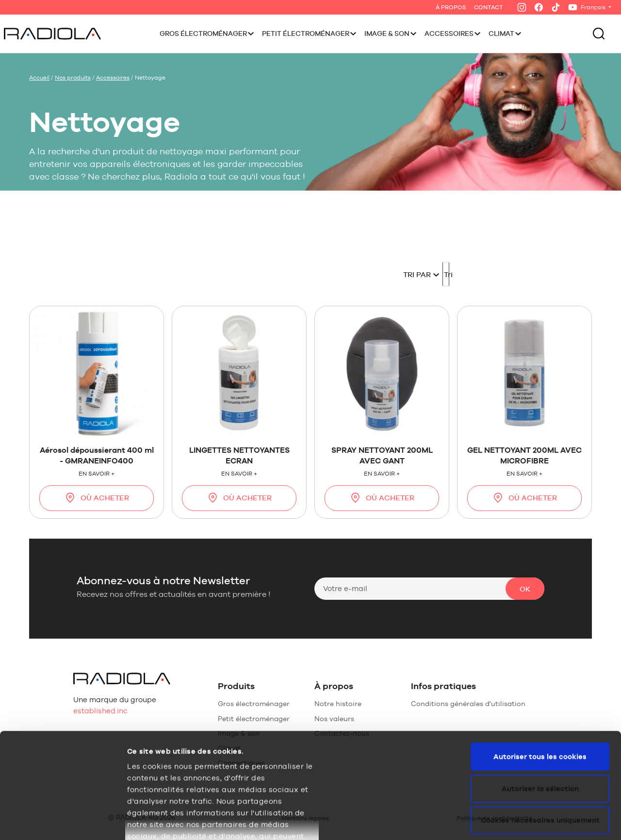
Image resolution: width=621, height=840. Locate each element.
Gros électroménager (203, 33)
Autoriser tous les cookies (540, 658)
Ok (525, 589)
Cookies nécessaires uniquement (540, 721)
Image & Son (387, 33)
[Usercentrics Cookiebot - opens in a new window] (63, 821)
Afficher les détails (162, 821)
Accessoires (449, 33)
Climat (501, 33)
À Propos (451, 7)
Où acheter (97, 498)
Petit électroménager (306, 33)
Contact (489, 7)
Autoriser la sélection (540, 690)
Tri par (334, 274)
